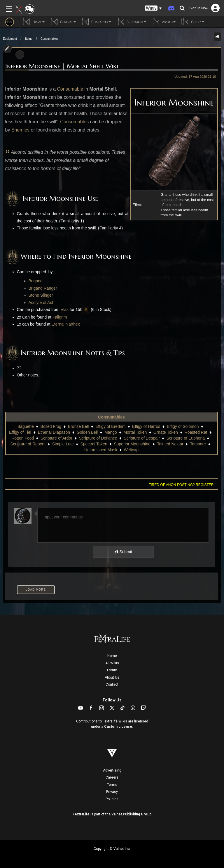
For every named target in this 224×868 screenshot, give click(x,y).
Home (112, 656)
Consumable (70, 89)
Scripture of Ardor (56, 438)
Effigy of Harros (146, 426)
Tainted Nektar (170, 444)
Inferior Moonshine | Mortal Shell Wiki (62, 66)
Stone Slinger (41, 295)
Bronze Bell (78, 426)
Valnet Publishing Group (131, 814)
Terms (112, 785)
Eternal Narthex (66, 324)
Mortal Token (135, 432)
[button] (153, 8)
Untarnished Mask (101, 450)
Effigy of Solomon (183, 426)
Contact (112, 684)
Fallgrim (60, 317)
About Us (112, 677)
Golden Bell (87, 432)
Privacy (112, 792)
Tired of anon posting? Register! (182, 485)
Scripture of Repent (28, 444)
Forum (112, 670)
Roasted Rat (196, 432)
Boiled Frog (51, 426)
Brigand (36, 281)
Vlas (65, 309)
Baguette (26, 426)
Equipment (10, 39)
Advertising (112, 770)
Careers (112, 777)
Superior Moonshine (132, 444)
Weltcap (131, 450)
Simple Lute (63, 444)
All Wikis (112, 663)
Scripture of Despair (142, 438)
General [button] (63, 22)
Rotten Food (23, 438)
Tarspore (198, 444)
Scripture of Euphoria (186, 438)
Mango (111, 432)
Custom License (118, 727)
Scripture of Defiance (98, 438)
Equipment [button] (132, 22)
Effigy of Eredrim (110, 426)
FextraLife (81, 814)
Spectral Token (94, 444)
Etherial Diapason (54, 432)
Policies (112, 799)
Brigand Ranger (43, 288)
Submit (123, 552)
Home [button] (34, 22)
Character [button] (96, 22)
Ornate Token (166, 432)
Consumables (49, 39)
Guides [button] (193, 22)
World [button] (164, 22)
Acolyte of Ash (42, 302)
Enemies (20, 130)
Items (29, 39)
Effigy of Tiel (20, 432)
